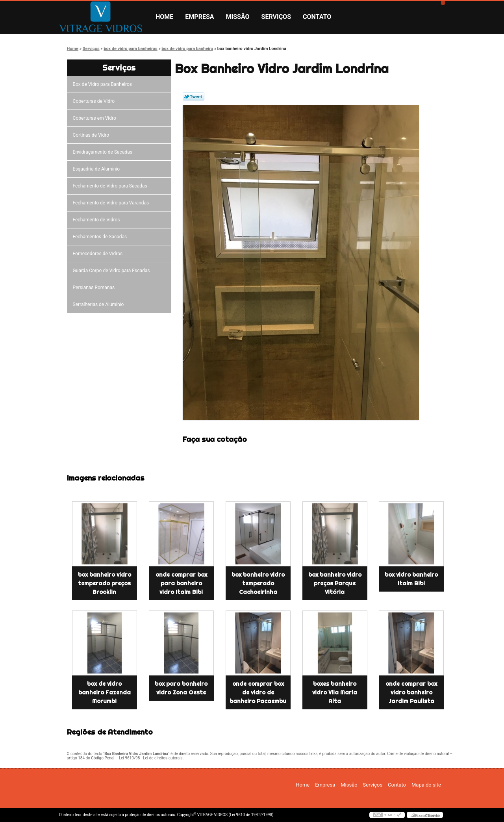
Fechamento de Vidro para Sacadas (111, 186)
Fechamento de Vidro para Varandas (112, 203)
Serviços (276, 17)
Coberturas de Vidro (95, 101)
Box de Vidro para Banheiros (104, 84)
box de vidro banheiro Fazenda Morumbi (105, 692)
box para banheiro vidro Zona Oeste (181, 688)
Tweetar (194, 96)
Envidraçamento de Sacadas (104, 152)
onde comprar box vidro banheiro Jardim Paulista (411, 692)
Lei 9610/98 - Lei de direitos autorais (151, 758)
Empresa (199, 17)
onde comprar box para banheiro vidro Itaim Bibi (181, 583)
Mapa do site (426, 785)
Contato (317, 17)
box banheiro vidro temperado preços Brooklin (105, 583)
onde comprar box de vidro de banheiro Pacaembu (258, 692)
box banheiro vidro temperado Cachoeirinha (258, 583)
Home (164, 17)
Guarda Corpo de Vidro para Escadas (113, 271)
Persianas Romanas (95, 288)
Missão (238, 17)
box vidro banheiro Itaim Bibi (411, 579)
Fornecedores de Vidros (99, 254)
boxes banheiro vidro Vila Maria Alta (335, 692)
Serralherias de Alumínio (100, 304)
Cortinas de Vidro (92, 135)
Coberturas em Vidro (96, 118)
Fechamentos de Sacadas (101, 237)
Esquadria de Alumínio (98, 169)
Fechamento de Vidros (98, 220)
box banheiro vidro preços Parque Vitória (335, 583)
